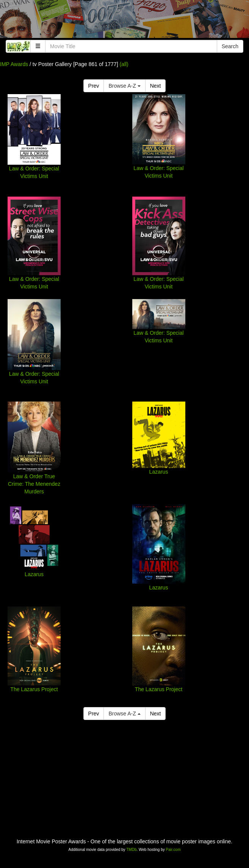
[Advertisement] (124, 21)
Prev (94, 86)
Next (156, 86)
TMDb (131, 850)
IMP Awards (14, 64)
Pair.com (173, 850)
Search (230, 46)
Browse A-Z (124, 86)
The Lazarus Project (34, 689)
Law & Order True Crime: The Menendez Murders (34, 484)
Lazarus (159, 472)
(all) (124, 64)
